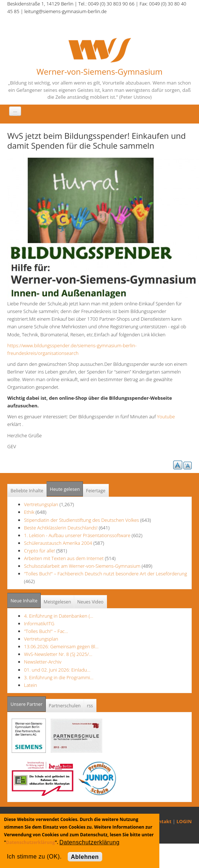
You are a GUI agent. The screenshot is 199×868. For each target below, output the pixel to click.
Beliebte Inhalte (27, 491)
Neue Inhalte (24, 601)
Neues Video (90, 602)
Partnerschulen (65, 706)
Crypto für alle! (39, 551)
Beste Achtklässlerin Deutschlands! (61, 528)
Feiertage (95, 491)
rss (90, 706)
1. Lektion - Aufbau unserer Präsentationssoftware (77, 535)
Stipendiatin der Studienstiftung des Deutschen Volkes (81, 520)
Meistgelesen (57, 602)
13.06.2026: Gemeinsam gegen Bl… (61, 646)
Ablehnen (85, 857)
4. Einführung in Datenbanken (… (59, 616)
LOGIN (184, 821)
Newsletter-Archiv (43, 662)
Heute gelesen (65, 489)
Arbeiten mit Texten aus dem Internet (64, 558)
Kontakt (162, 821)
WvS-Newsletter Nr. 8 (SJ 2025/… (58, 654)
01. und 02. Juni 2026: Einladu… (57, 670)
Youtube (168, 417)
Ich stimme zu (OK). (34, 857)
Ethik (29, 512)
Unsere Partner (28, 702)
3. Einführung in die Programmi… (59, 677)
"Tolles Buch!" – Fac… (46, 631)
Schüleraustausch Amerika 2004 (58, 543)
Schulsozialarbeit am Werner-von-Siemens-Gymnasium (82, 566)
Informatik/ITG (39, 623)
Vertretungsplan (41, 504)
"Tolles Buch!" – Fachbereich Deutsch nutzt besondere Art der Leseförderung (106, 574)
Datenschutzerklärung (31, 842)
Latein (31, 685)
